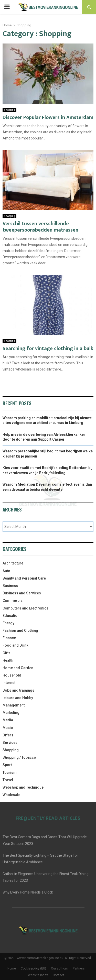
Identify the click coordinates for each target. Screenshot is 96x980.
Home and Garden (18, 668)
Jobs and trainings (18, 690)
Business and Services (22, 593)
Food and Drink (15, 645)
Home (12, 968)
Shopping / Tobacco (19, 757)
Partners (79, 968)
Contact (58, 975)
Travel (8, 780)
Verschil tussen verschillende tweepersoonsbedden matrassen (40, 227)
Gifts (7, 653)
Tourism (10, 772)
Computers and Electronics (25, 608)
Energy (8, 623)
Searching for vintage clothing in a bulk (48, 349)
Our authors (59, 968)
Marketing (11, 713)
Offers (8, 735)
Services (10, 743)
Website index (38, 975)
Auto (6, 571)
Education (11, 616)
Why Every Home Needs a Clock (28, 892)
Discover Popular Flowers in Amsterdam (48, 117)
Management (14, 705)
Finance (9, 638)
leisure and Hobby (18, 698)
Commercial (13, 601)
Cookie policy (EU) (33, 968)
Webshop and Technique (23, 787)
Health (8, 660)
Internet (9, 683)
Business (10, 586)
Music (8, 728)
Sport (7, 765)
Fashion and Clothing (20, 630)
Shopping (9, 110)
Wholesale (11, 795)
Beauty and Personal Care (24, 578)
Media (8, 720)
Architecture (13, 563)
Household (12, 675)
